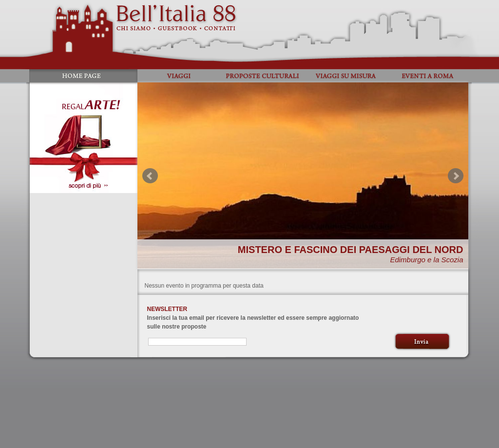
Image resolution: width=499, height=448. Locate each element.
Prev (150, 176)
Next (456, 176)
